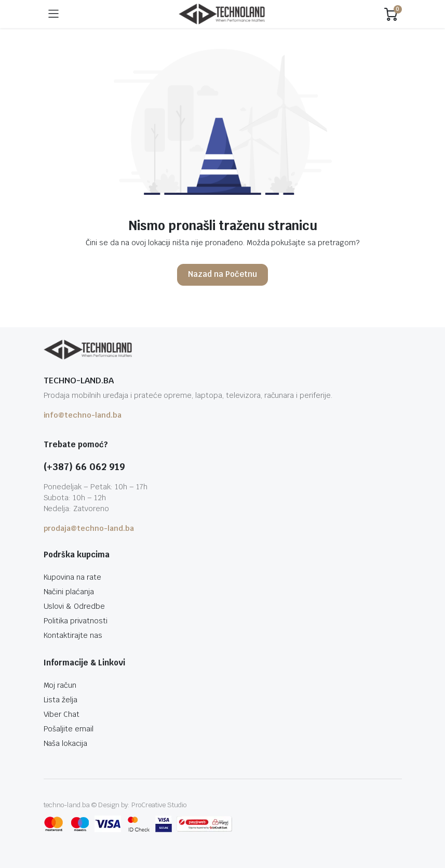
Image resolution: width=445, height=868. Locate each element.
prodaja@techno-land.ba (89, 528)
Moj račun (60, 685)
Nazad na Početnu (223, 274)
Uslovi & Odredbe (75, 606)
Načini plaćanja (69, 592)
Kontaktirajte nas (73, 635)
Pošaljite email (69, 729)
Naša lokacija (66, 743)
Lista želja (61, 700)
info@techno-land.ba (83, 415)
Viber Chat (62, 714)
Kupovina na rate (73, 577)
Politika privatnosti (76, 621)
